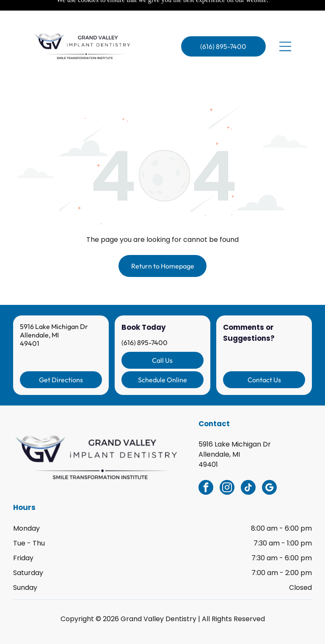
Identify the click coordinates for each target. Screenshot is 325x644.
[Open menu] (285, 28)
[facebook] (206, 467)
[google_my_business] (269, 467)
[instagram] (227, 467)
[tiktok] (248, 467)
